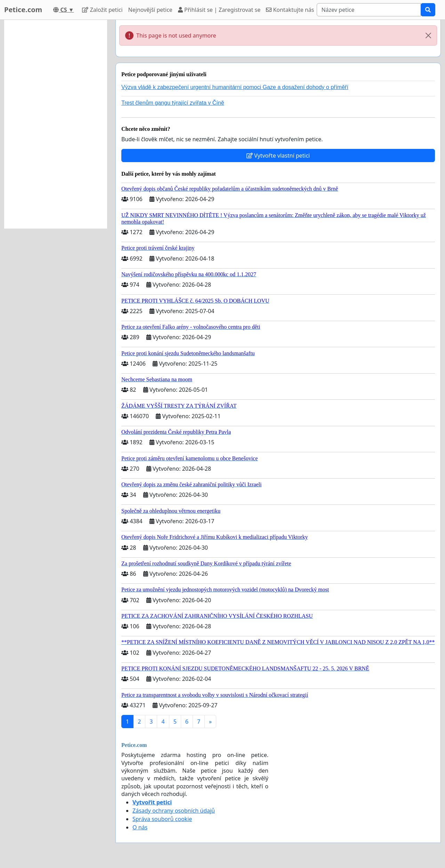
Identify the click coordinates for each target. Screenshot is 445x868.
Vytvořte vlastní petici (278, 156)
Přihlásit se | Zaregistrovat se (219, 10)
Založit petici (102, 10)
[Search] (369, 10)
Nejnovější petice (150, 10)
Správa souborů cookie (162, 819)
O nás (140, 827)
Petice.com (23, 10)
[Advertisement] (56, 124)
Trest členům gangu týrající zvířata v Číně (173, 103)
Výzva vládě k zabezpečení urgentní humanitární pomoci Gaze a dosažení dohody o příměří (235, 87)
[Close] (428, 35)
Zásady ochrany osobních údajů (174, 811)
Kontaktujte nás (290, 10)
